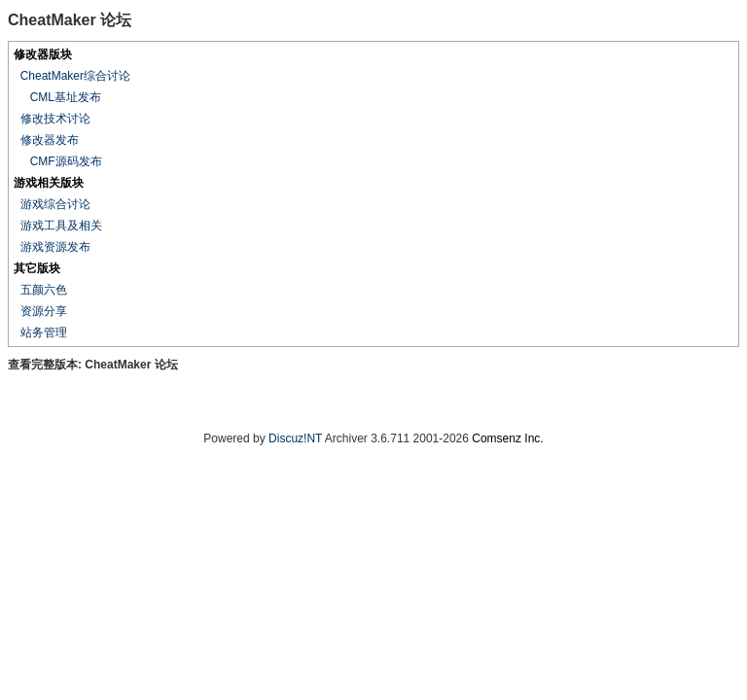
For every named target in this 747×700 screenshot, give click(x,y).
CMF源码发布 (66, 161)
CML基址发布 (66, 97)
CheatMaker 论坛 (131, 365)
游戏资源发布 (55, 247)
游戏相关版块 (49, 183)
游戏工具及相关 (61, 226)
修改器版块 (43, 54)
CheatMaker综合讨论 (75, 76)
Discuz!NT (295, 438)
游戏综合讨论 (55, 204)
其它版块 (37, 268)
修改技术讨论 (55, 119)
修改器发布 (50, 140)
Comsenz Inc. (507, 438)
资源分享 (44, 311)
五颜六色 (44, 290)
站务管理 (44, 332)
